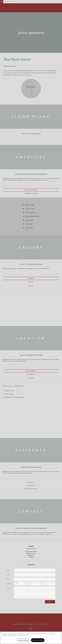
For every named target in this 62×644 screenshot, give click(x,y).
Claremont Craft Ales (9, 391)
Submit (50, 602)
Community (31, 278)
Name (8, 570)
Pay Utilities (31, 486)
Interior (31, 282)
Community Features (31, 193)
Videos (31, 286)
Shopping (31, 378)
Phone (8, 579)
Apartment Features (31, 190)
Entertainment (31, 371)
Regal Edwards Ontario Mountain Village (14, 397)
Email (8, 575)
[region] (31, 638)
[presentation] (23, 602)
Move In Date (10, 584)
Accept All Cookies (38, 640)
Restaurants (31, 374)
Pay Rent (31, 482)
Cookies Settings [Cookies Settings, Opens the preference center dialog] (23, 640)
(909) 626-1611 (9, 2)
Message (9, 588)
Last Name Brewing (9, 394)
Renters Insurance (31, 489)
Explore (31, 87)
